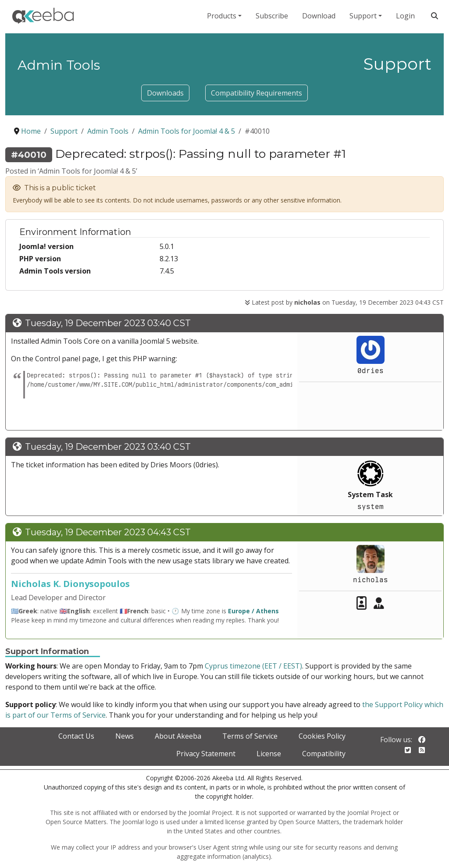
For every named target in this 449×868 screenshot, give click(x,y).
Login (405, 16)
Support (363, 16)
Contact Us (76, 736)
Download (319, 16)
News (125, 736)
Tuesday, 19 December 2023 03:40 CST (108, 323)
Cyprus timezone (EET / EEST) (253, 666)
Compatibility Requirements (257, 93)
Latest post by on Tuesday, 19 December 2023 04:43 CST (344, 302)
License (269, 754)
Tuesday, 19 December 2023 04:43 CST (108, 532)
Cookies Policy (322, 736)
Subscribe (272, 16)
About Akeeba (178, 736)
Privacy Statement (206, 754)
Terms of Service (250, 736)
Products (222, 16)
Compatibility (324, 754)
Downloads (165, 93)
